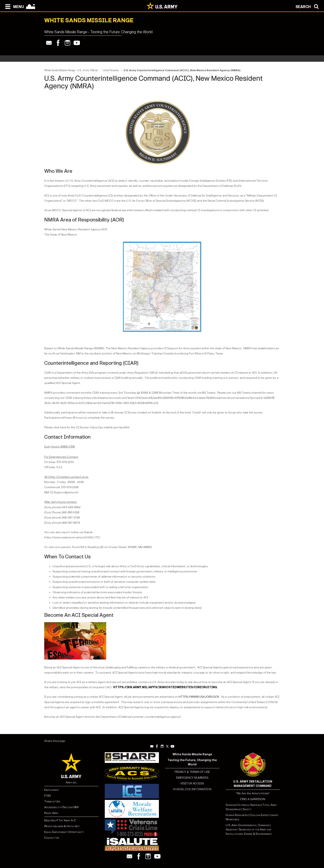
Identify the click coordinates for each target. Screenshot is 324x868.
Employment (52, 790)
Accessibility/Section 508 (61, 807)
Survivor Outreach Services (243, 805)
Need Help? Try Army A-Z (60, 820)
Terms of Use (52, 801)
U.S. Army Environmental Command (248, 825)
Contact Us (52, 838)
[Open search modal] (308, 6)
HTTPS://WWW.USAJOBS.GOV (199, 697)
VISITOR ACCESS (192, 783)
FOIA (48, 796)
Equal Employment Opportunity (64, 832)
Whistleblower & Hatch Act (62, 826)
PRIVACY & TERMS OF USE (192, 772)
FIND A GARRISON (253, 799)
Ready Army (51, 813)
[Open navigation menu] (14, 6)
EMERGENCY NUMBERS (192, 778)
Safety (247, 809)
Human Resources (237, 815)
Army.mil (71, 782)
